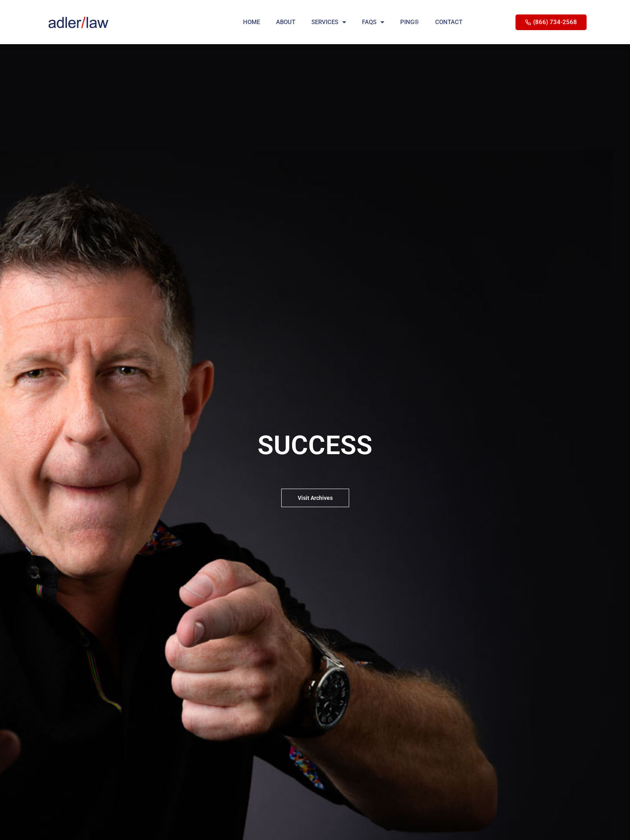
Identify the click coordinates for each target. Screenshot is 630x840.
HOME (252, 22)
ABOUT (286, 22)
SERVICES (329, 22)
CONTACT (449, 22)
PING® (410, 22)
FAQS (373, 22)
